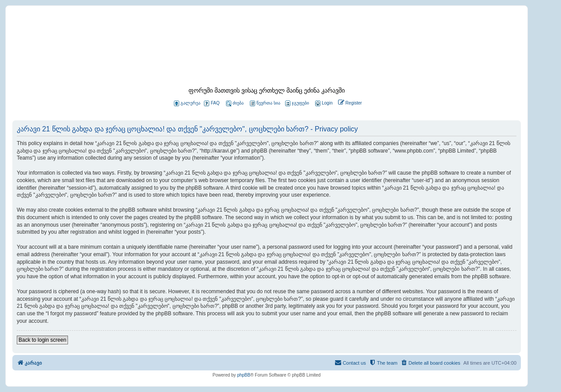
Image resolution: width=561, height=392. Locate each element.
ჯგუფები (297, 103)
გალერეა (187, 103)
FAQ (212, 103)
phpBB (244, 375)
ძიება (235, 103)
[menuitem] (323, 103)
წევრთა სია (265, 103)
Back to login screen (42, 340)
